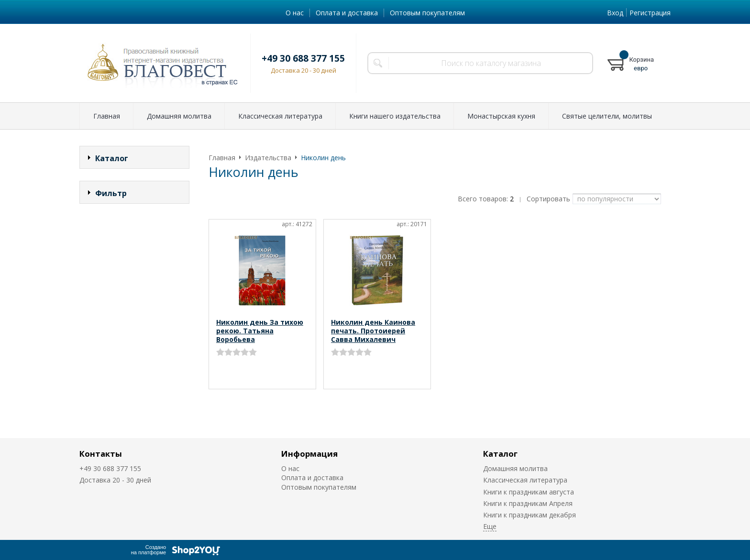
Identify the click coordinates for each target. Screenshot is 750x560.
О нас (295, 13)
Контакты (101, 454)
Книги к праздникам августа (529, 492)
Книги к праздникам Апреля (528, 503)
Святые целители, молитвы (607, 116)
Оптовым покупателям (427, 13)
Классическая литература (280, 116)
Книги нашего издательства (395, 116)
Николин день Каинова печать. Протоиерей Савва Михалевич (373, 331)
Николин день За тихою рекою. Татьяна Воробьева (260, 331)
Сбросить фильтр (135, 275)
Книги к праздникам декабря (529, 515)
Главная (107, 116)
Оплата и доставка (347, 13)
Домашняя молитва (179, 116)
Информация (309, 454)
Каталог (500, 454)
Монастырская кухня (501, 116)
